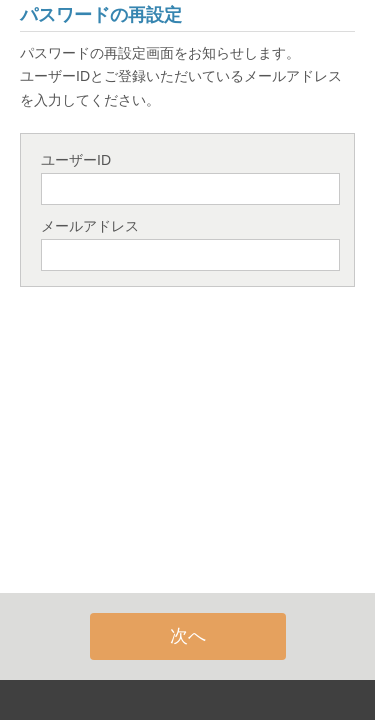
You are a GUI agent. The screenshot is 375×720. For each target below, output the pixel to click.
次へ (188, 636)
